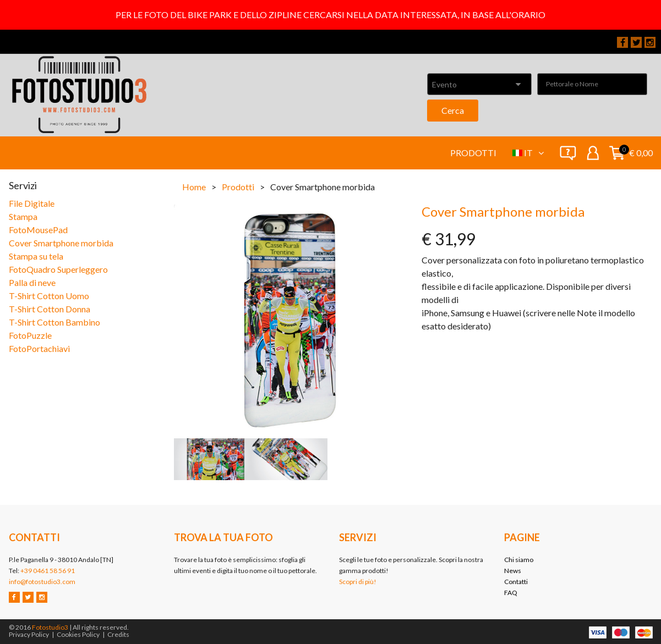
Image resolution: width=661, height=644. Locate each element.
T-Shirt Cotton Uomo (49, 296)
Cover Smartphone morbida (61, 243)
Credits (118, 634)
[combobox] (479, 84)
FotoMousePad (38, 230)
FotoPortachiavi (39, 348)
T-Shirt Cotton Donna (50, 309)
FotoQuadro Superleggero (58, 269)
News (513, 571)
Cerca (453, 110)
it (534, 153)
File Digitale (32, 203)
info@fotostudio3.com (42, 582)
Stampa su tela (36, 256)
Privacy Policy (29, 634)
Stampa (23, 216)
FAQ (511, 593)
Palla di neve (32, 282)
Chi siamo (519, 560)
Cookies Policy (78, 634)
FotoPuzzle (30, 335)
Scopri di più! (358, 582)
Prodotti (473, 153)
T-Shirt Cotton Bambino (54, 322)
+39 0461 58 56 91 (48, 571)
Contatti (516, 582)
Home (194, 187)
